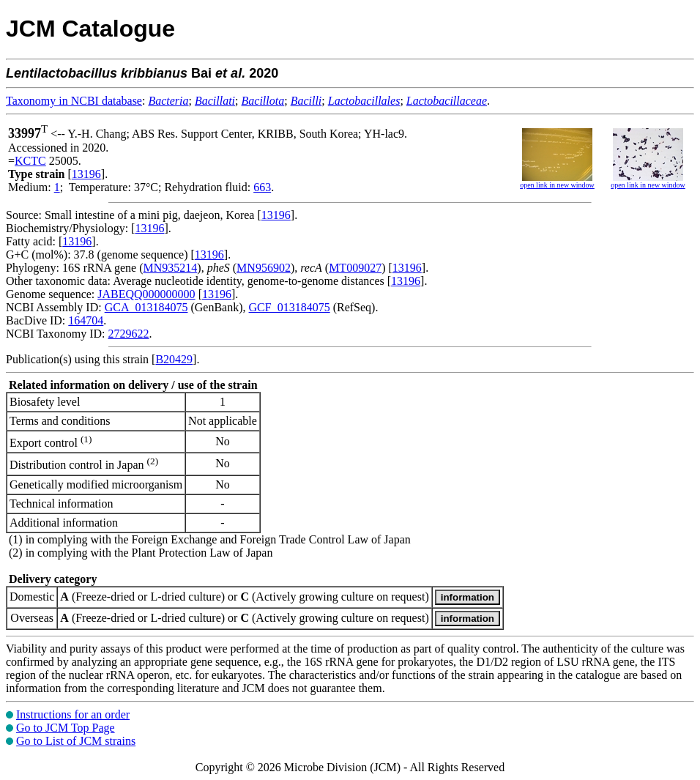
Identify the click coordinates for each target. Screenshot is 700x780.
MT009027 (355, 268)
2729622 (128, 334)
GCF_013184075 (290, 307)
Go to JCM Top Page (66, 728)
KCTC (30, 161)
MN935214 (171, 268)
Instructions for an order (73, 714)
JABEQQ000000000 (146, 294)
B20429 (174, 359)
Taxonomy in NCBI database (74, 101)
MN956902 (264, 268)
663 (262, 187)
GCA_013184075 (146, 307)
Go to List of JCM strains (76, 741)
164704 (86, 320)
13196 (86, 174)
